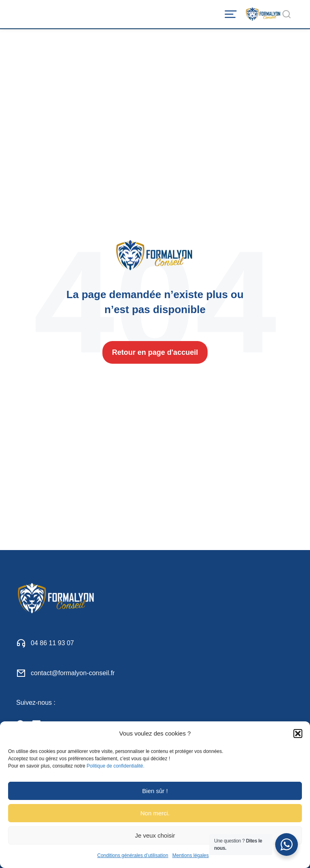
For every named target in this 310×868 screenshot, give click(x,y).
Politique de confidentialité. (116, 766)
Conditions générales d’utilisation (133, 855)
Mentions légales (191, 855)
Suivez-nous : (36, 703)
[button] (298, 734)
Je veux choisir (155, 835)
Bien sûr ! (155, 791)
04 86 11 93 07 (52, 643)
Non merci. (155, 813)
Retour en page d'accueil (155, 352)
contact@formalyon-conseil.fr (73, 673)
